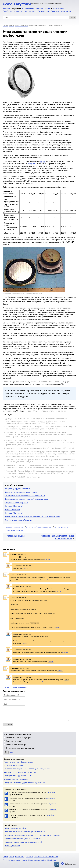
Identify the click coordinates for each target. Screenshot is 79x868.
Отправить (8, 724)
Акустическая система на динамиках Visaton (21, 772)
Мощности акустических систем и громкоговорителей (25, 832)
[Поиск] (39, 18)
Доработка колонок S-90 (13, 765)
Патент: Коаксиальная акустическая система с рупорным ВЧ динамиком (32, 516)
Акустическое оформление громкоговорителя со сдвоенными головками (32, 835)
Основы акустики (17, 4)
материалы (32, 164)
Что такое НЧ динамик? (14, 506)
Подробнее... (52, 792)
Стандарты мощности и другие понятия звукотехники (24, 783)
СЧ (44, 162)
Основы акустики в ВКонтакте (57, 864)
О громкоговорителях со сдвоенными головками (23, 839)
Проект (70, 864)
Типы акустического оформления (17, 779)
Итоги (11, 752)
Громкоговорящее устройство (16, 828)
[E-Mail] (14, 700)
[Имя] (14, 695)
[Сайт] (14, 704)
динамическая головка (15, 527)
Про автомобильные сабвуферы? (19, 738)
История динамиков (12, 510)
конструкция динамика (14, 530)
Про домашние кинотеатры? (16, 745)
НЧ (41, 162)
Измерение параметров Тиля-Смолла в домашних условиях (27, 769)
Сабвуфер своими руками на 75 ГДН (18, 776)
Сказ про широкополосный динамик (18, 520)
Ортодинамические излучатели (16, 503)
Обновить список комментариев (15, 687)
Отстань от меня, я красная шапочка (20, 748)
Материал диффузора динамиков (17, 489)
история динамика (61, 527)
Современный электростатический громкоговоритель (25, 496)
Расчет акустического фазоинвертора (18, 762)
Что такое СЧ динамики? (14, 513)
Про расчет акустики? (14, 741)
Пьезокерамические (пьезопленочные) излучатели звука (26, 499)
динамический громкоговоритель (39, 527)
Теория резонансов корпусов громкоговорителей (23, 842)
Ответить (47, 559)
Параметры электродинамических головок (21, 492)
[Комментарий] (36, 714)
